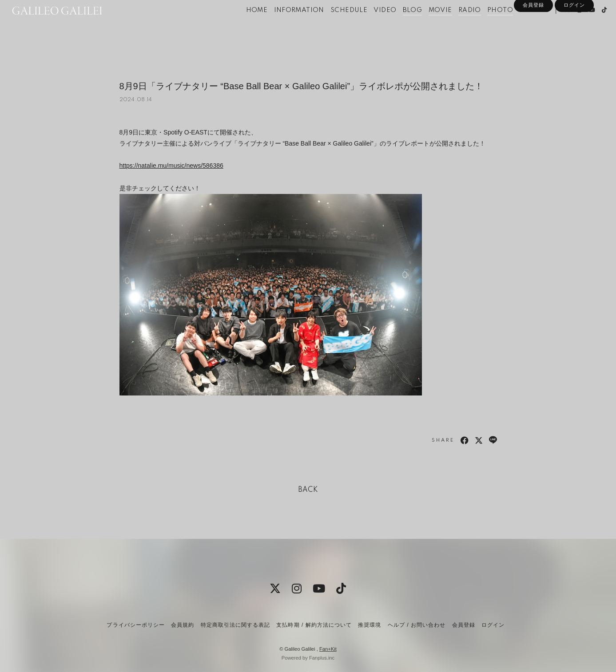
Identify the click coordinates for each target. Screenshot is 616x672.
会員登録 (533, 41)
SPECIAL (519, 26)
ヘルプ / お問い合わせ (417, 625)
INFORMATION (284, 26)
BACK (308, 490)
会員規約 (183, 625)
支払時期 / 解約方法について (314, 625)
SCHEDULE (335, 26)
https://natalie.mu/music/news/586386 (171, 166)
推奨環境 (370, 625)
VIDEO (371, 26)
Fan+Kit (328, 649)
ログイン (574, 41)
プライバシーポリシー (135, 625)
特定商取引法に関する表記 (235, 625)
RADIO (455, 26)
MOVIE (426, 26)
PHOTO (486, 26)
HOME (242, 26)
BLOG (398, 26)
